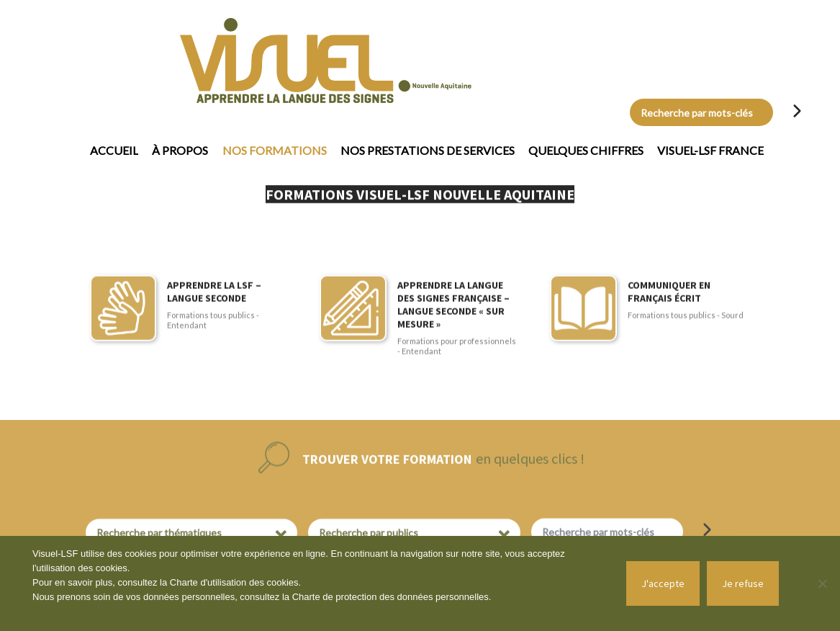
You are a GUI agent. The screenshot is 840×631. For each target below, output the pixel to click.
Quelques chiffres (586, 150)
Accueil (114, 150)
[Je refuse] (822, 583)
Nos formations (275, 150)
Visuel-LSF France (710, 150)
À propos (180, 150)
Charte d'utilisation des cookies (234, 582)
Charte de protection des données (364, 597)
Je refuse (743, 583)
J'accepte (663, 583)
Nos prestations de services (428, 150)
